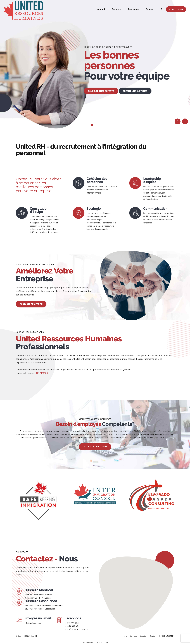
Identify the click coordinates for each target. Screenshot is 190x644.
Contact (150, 9)
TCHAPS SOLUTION (102, 642)
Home (125, 636)
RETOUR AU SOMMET (167, 636)
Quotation (133, 9)
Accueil (101, 9)
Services (117, 9)
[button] (178, 121)
